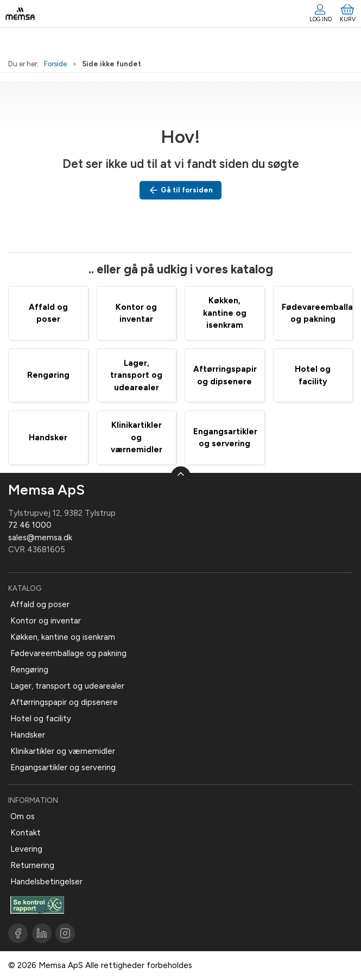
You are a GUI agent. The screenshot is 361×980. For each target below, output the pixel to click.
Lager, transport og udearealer (136, 375)
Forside (55, 64)
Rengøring (48, 375)
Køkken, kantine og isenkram (225, 313)
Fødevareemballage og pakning (68, 653)
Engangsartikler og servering (63, 767)
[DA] (20, 14)
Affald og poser (40, 604)
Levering (26, 849)
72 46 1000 (30, 525)
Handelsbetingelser (46, 882)
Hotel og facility (41, 719)
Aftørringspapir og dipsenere (64, 702)
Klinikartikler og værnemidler (137, 437)
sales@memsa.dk (40, 538)
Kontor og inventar (46, 621)
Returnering (32, 865)
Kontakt (26, 833)
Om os (23, 816)
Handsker (48, 438)
